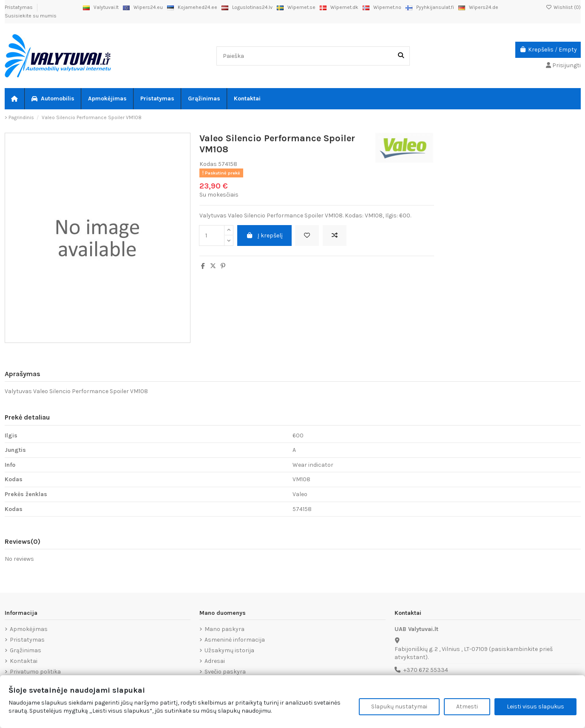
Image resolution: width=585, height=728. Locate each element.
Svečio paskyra (225, 672)
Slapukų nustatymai (399, 707)
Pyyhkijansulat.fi (430, 7)
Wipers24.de (478, 7)
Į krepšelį (265, 236)
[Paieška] (401, 56)
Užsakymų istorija (229, 650)
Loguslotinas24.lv (247, 7)
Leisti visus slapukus (535, 707)
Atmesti (467, 707)
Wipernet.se (296, 7)
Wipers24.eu (143, 7)
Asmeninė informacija (235, 640)
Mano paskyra (224, 629)
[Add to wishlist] (307, 236)
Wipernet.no (382, 7)
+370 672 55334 (426, 670)
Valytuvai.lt (101, 7)
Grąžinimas (26, 650)
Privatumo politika (35, 672)
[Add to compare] (335, 236)
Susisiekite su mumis (31, 16)
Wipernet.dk (339, 7)
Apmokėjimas (29, 629)
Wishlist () (563, 7)
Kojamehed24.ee (192, 7)
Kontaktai (24, 661)
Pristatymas (19, 7)
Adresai (215, 661)
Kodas (208, 164)
